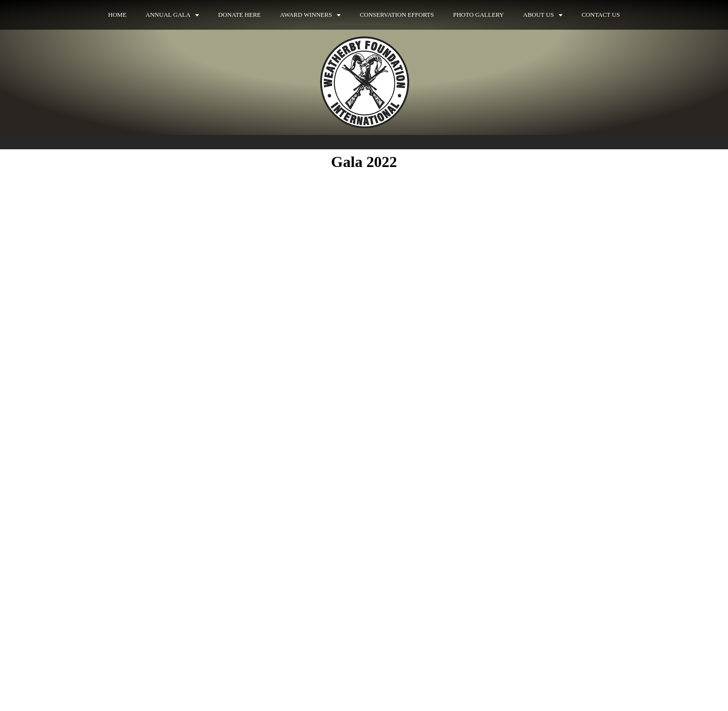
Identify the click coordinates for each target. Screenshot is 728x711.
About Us (543, 15)
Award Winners (310, 15)
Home (117, 15)
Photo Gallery (478, 15)
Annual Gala (172, 15)
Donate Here (239, 15)
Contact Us (601, 15)
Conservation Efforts (397, 15)
